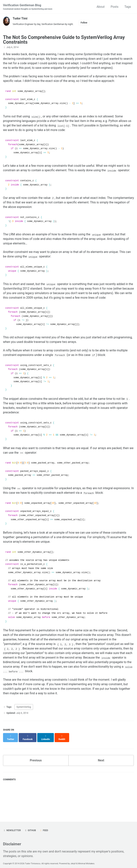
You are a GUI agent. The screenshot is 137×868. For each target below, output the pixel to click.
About (101, 7)
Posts (115, 7)
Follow (84, 23)
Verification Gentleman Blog (28, 7)
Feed (44, 827)
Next (101, 757)
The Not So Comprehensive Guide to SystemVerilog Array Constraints (64, 40)
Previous (36, 757)
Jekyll (73, 860)
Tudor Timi (20, 18)
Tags (128, 7)
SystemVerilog (24, 707)
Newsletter (12, 827)
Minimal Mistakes (86, 860)
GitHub (30, 827)
